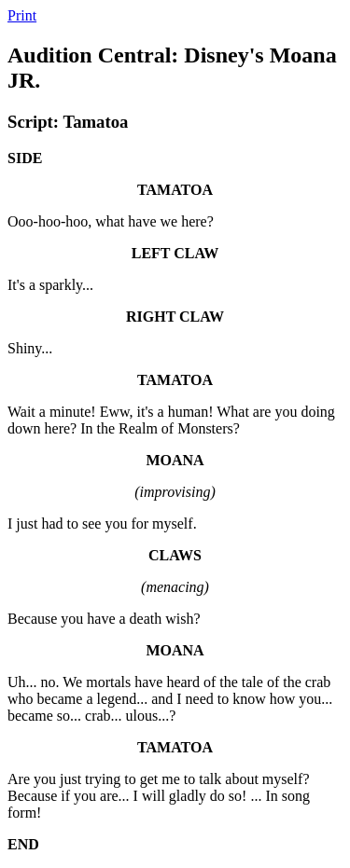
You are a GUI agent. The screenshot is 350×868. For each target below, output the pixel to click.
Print (22, 15)
